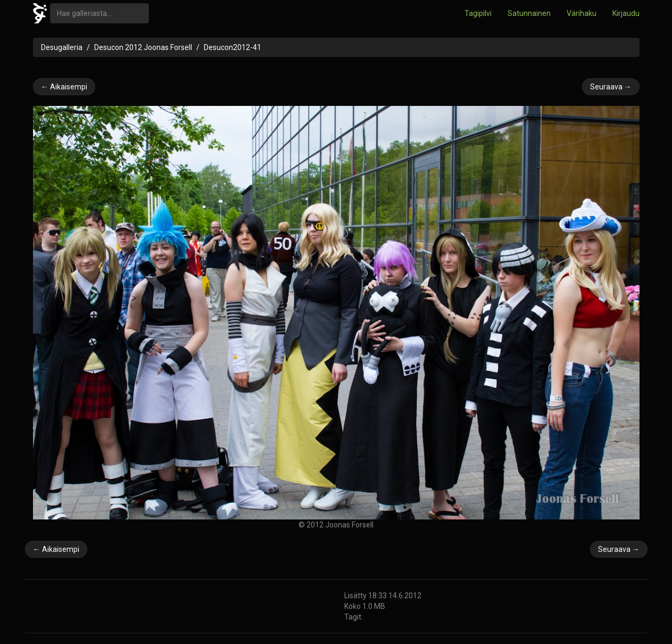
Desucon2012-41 (233, 47)
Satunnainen (529, 13)
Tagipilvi (478, 13)
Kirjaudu (626, 13)
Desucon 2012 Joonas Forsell (143, 47)
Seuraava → (611, 87)
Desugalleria (62, 47)
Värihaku (582, 13)
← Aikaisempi (64, 87)
